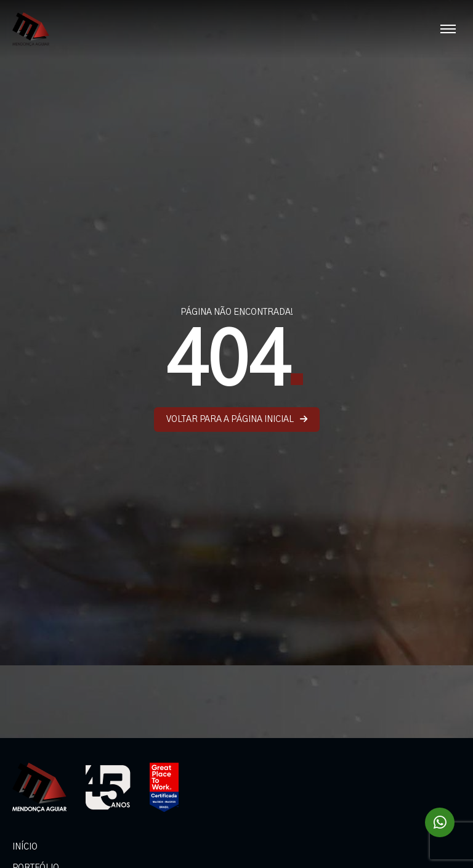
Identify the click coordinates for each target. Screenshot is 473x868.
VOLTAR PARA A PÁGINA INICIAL (237, 419)
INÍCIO (25, 847)
